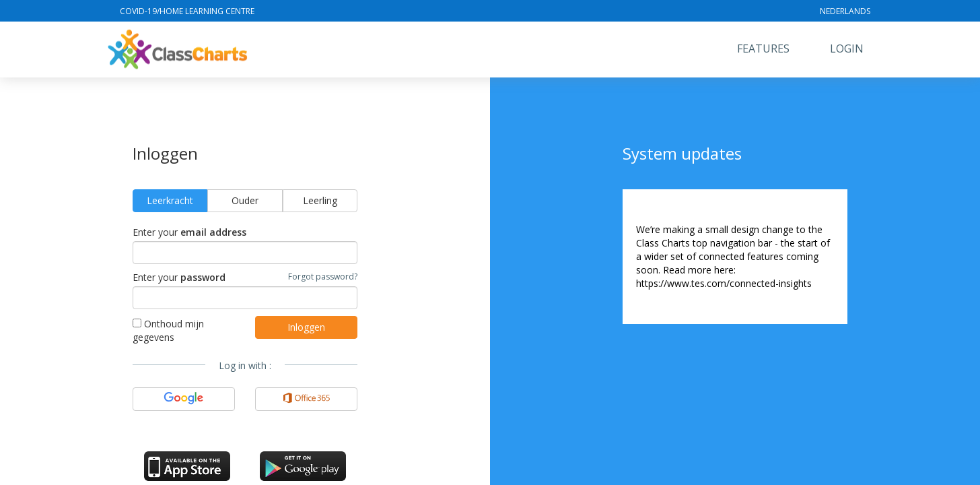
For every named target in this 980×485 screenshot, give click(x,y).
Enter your (189, 232)
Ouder (245, 200)
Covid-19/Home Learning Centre (187, 11)
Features (763, 48)
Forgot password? (323, 277)
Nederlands (845, 11)
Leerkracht (170, 200)
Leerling (320, 200)
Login (847, 48)
